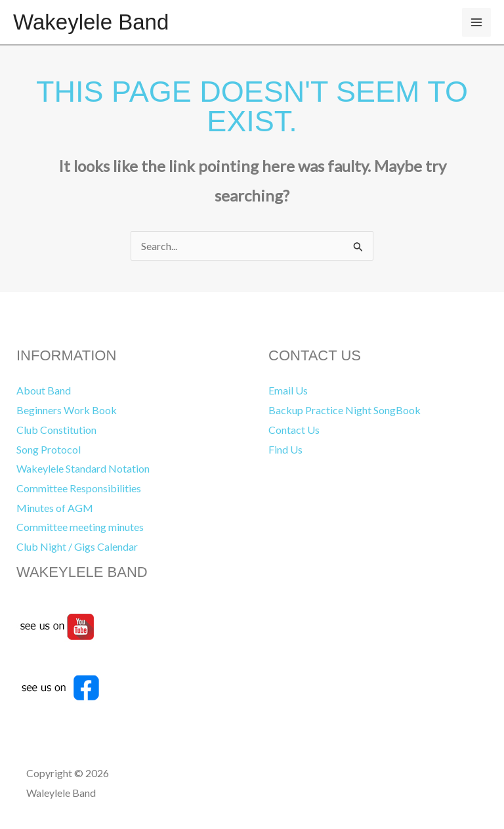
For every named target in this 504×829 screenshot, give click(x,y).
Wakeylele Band (91, 22)
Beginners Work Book (67, 410)
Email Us (288, 390)
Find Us (285, 449)
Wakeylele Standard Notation (83, 468)
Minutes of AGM (55, 508)
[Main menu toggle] (476, 22)
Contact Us (294, 430)
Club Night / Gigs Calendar (77, 546)
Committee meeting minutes (80, 527)
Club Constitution (56, 430)
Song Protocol (49, 449)
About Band (44, 390)
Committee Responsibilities (79, 488)
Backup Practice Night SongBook (345, 410)
